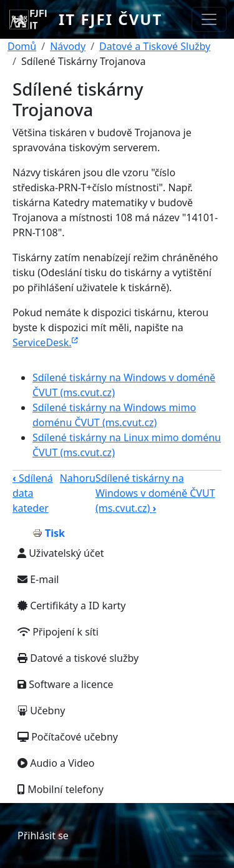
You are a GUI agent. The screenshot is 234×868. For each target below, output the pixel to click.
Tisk (55, 533)
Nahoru (78, 478)
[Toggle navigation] (209, 19)
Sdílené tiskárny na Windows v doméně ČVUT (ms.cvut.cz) (155, 493)
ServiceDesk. (45, 342)
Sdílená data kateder (33, 493)
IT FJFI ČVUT (110, 19)
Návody (68, 46)
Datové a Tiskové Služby (155, 46)
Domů (22, 46)
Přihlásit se (43, 836)
